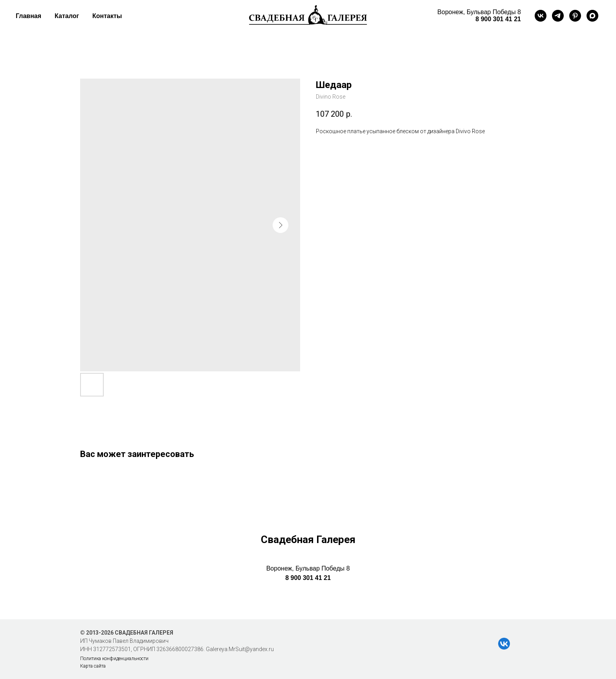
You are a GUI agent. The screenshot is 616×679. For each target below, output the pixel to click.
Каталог (67, 16)
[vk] (541, 16)
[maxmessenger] (592, 16)
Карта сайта (93, 666)
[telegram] (558, 16)
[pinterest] (575, 16)
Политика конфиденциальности (114, 659)
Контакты (107, 16)
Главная (28, 16)
